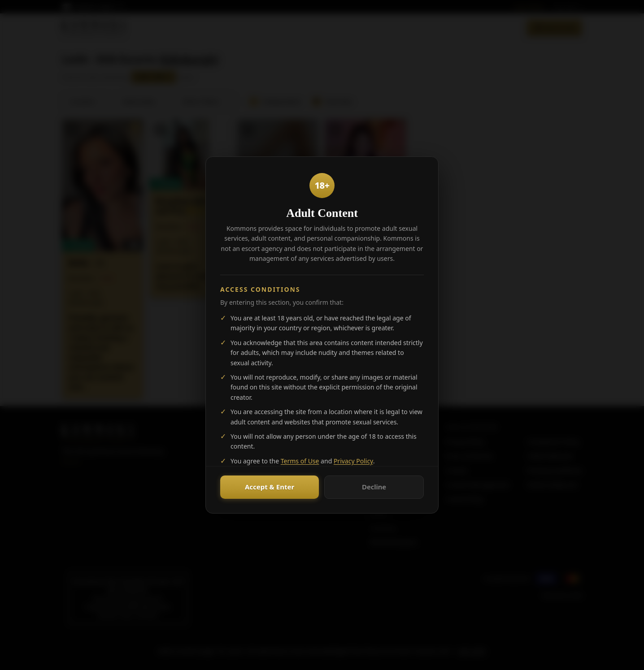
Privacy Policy (353, 461)
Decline (374, 487)
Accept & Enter (270, 487)
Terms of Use (300, 461)
